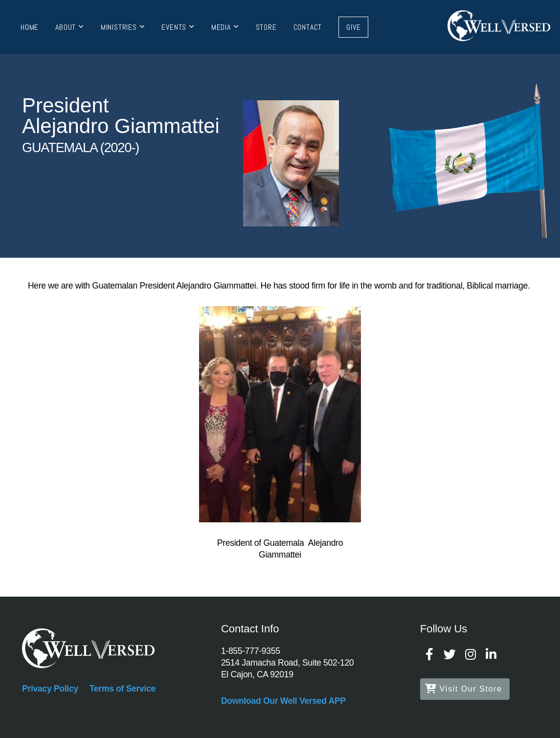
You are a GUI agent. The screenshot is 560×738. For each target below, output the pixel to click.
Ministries (123, 27)
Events (178, 27)
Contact (308, 27)
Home (30, 27)
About (70, 27)
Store (266, 27)
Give (353, 27)
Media (225, 27)
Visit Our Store (464, 689)
